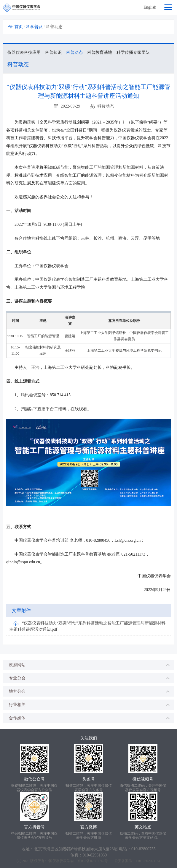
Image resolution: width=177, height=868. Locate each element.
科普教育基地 (100, 52)
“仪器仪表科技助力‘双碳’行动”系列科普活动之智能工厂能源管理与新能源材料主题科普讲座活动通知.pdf (87, 626)
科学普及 (34, 27)
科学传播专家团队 (133, 52)
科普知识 (53, 52)
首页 (19, 27)
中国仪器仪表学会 (60, 861)
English (150, 7)
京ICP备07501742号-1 (94, 861)
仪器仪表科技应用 (24, 52)
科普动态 (74, 52)
